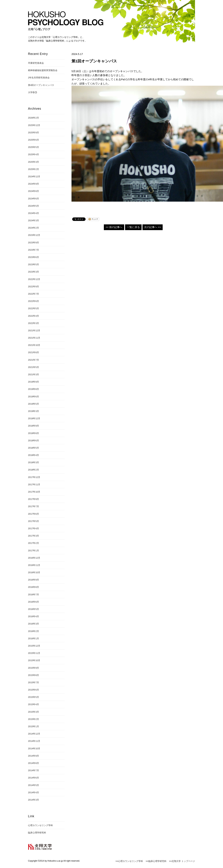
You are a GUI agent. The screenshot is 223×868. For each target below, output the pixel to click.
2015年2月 (33, 719)
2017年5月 (33, 521)
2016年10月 (34, 572)
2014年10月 (34, 749)
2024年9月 (33, 184)
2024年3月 (33, 220)
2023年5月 (33, 264)
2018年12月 (34, 418)
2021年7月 (33, 360)
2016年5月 (33, 609)
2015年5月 (33, 697)
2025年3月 (33, 162)
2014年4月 (33, 792)
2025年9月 (33, 133)
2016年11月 (34, 565)
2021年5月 (33, 367)
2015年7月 (33, 682)
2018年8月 (33, 433)
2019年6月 (33, 397)
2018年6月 (33, 441)
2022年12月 (34, 279)
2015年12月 (34, 646)
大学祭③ (33, 92)
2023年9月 (33, 243)
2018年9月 (33, 426)
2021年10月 (34, 345)
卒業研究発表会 (36, 63)
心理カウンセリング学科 (40, 825)
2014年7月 (33, 770)
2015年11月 (34, 653)
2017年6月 (33, 514)
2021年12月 (34, 330)
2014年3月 (33, 800)
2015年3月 (33, 712)
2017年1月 (33, 551)
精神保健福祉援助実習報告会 (43, 70)
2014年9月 (33, 756)
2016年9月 (33, 580)
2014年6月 (33, 778)
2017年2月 (33, 543)
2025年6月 (33, 140)
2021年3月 (33, 374)
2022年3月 (33, 323)
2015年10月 (34, 660)
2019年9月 (33, 382)
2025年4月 (33, 154)
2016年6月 (33, 602)
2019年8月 (33, 389)
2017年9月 (33, 499)
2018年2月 (33, 470)
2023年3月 (33, 272)
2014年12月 (34, 734)
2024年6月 (33, 199)
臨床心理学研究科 (37, 833)
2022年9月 (33, 287)
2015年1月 (33, 726)
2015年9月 (33, 668)
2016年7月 (33, 595)
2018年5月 (33, 448)
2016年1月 (33, 638)
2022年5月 (33, 308)
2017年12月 (34, 477)
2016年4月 (33, 616)
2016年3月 (33, 624)
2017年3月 (33, 536)
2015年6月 (33, 690)
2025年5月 (33, 147)
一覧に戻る (133, 227)
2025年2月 (33, 169)
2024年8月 (33, 191)
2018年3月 (33, 462)
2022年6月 (33, 301)
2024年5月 (33, 206)
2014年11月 (34, 741)
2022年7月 (33, 294)
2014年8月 (33, 763)
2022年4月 (33, 316)
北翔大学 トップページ (183, 861)
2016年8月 (33, 587)
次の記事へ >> (153, 227)
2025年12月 (34, 125)
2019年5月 (33, 404)
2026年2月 (33, 118)
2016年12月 (34, 558)
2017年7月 (33, 506)
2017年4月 (33, 528)
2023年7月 (33, 250)
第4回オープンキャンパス (41, 85)
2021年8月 (33, 352)
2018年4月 (33, 455)
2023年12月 (34, 235)
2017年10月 (34, 492)
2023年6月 (33, 257)
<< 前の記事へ (114, 227)
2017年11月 (34, 484)
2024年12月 (34, 177)
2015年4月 (33, 704)
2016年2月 (33, 631)
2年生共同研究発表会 (39, 78)
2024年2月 (33, 228)
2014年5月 (33, 785)
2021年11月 (34, 338)
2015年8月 (33, 675)
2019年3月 (33, 411)
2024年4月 (33, 213)
